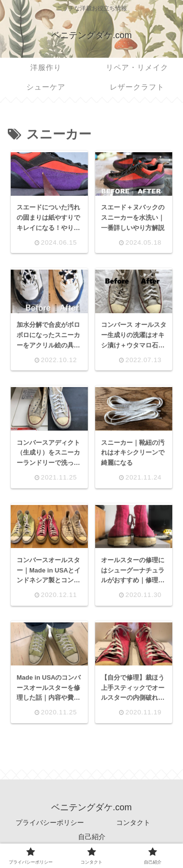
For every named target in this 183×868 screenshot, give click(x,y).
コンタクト (133, 822)
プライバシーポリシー (50, 822)
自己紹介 (92, 837)
